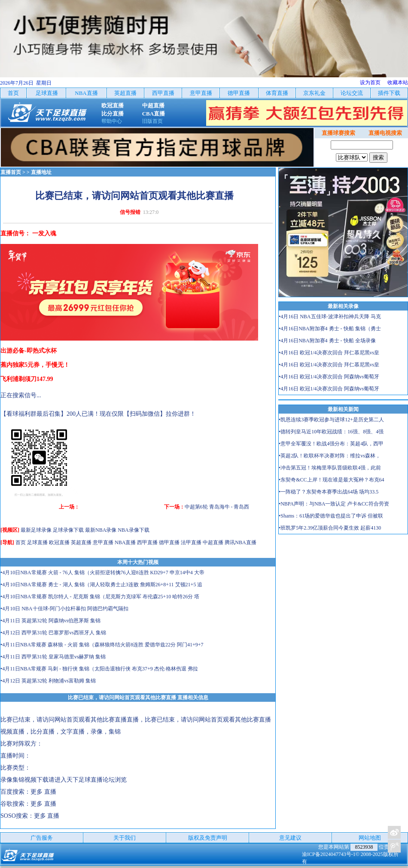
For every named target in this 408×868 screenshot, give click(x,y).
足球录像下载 (68, 530)
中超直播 (213, 542)
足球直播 (37, 542)
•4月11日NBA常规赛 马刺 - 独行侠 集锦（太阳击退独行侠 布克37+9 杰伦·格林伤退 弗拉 (99, 669)
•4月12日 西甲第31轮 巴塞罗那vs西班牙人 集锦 (53, 633)
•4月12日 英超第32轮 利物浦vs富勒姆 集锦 (48, 681)
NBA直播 (125, 542)
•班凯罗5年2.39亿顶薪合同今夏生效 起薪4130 (330, 528)
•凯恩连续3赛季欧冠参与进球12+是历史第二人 (331, 420)
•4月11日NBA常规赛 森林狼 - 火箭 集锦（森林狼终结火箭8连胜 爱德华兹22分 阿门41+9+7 (102, 645)
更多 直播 (43, 792)
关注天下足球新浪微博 (394, 832)
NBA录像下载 (133, 530)
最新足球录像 (36, 530)
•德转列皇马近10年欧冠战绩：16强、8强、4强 (331, 432)
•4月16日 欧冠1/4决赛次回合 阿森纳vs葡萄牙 (329, 377)
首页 (21, 542)
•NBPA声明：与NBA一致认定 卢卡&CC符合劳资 (334, 504)
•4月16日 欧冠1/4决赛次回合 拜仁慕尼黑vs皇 (329, 353)
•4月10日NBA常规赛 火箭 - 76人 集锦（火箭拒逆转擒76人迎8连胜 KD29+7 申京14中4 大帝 (102, 573)
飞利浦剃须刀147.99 (27, 379)
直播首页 (11, 172)
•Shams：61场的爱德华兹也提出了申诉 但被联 (331, 516)
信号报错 (130, 212)
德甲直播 (169, 542)
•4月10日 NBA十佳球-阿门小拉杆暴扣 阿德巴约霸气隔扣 (64, 609)
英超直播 (81, 542)
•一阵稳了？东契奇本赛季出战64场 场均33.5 (329, 492)
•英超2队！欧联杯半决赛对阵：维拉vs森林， (330, 456)
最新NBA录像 (101, 530)
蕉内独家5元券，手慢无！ (35, 365)
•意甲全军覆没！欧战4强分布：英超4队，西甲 (331, 444)
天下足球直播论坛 (91, 780)
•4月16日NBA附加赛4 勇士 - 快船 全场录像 (327, 341)
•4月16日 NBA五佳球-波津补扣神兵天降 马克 (330, 317)
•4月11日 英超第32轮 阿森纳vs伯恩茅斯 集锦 (50, 621)
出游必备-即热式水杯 (29, 351)
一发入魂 (44, 233)
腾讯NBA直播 (240, 542)
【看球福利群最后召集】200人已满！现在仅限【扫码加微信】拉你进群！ (98, 414)
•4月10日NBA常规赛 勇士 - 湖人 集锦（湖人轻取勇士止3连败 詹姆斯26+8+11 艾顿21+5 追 (101, 585)
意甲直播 (103, 542)
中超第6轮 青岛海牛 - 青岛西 (217, 507)
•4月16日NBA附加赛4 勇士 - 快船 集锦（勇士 (330, 329)
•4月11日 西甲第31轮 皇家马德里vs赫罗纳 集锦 (53, 657)
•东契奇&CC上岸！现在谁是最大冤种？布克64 (332, 480)
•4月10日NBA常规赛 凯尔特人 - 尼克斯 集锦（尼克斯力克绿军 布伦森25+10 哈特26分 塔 (100, 597)
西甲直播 (147, 542)
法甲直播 (191, 542)
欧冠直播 (59, 542)
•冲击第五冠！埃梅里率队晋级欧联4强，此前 (330, 468)
